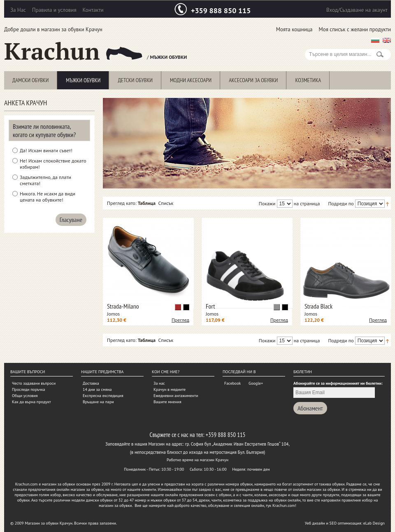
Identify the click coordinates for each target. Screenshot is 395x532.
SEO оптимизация (345, 523)
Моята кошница (294, 29)
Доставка (91, 383)
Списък (166, 203)
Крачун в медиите (170, 389)
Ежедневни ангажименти (176, 396)
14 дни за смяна (97, 389)
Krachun (73, 51)
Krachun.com (27, 484)
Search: (310, 45)
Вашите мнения (167, 402)
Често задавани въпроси (34, 383)
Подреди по (341, 203)
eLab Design (374, 523)
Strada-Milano (123, 306)
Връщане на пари (98, 402)
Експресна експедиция (103, 396)
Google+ (256, 383)
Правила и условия (54, 10)
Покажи (267, 203)
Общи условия (25, 396)
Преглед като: (122, 203)
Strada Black (318, 306)
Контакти (93, 10)
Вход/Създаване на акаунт (357, 10)
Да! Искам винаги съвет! (46, 150)
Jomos (113, 314)
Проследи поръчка (28, 389)
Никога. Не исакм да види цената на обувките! (48, 197)
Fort (210, 306)
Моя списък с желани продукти (355, 29)
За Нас (18, 10)
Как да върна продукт (31, 402)
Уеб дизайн (315, 523)
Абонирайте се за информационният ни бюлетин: (338, 383)
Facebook (232, 383)
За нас (159, 383)
